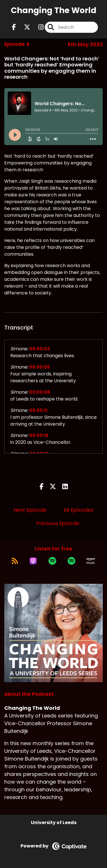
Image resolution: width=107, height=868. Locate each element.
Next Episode (30, 510)
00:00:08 (40, 392)
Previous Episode (58, 523)
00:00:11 (38, 410)
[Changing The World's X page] (24, 27)
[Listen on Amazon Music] (91, 561)
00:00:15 (39, 435)
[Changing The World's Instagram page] (38, 27)
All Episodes (78, 510)
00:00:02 (40, 349)
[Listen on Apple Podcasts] (33, 561)
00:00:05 (40, 367)
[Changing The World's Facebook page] (14, 27)
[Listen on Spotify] (52, 561)
